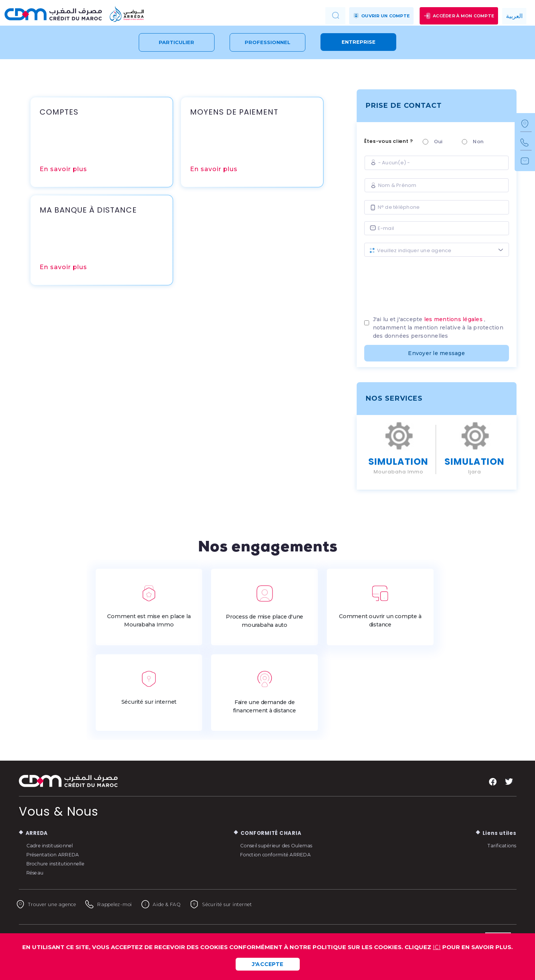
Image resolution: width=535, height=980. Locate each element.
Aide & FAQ (192, 904)
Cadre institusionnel (53, 845)
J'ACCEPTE (267, 964)
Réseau (37, 872)
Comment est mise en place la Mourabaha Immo (149, 606)
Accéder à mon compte (459, 16)
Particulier (176, 42)
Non (478, 142)
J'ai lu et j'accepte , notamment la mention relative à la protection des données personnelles (438, 328)
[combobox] (437, 250)
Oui (438, 142)
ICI (437, 947)
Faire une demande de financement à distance (265, 692)
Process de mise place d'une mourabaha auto (265, 607)
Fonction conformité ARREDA (281, 854)
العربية (514, 16)
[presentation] (437, 283)
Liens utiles (498, 833)
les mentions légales (453, 319)
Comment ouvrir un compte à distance (380, 606)
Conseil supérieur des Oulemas (282, 845)
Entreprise (359, 42)
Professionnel (267, 42)
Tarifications (500, 845)
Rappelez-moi (129, 904)
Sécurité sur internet (149, 688)
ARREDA (38, 833)
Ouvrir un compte (381, 16)
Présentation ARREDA (57, 854)
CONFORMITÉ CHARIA (271, 833)
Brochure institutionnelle (60, 863)
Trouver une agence (53, 904)
